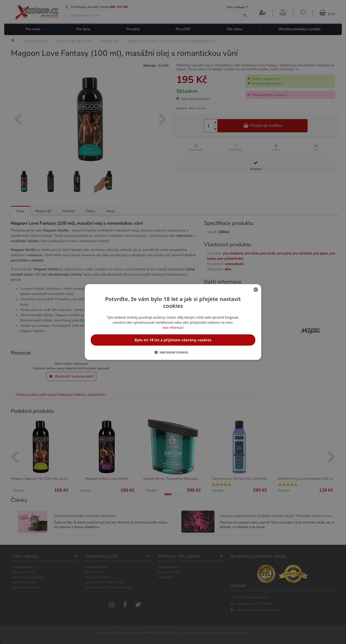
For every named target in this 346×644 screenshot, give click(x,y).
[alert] (173, 322)
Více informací (173, 328)
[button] (173, 352)
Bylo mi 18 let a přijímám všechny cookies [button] (173, 340)
